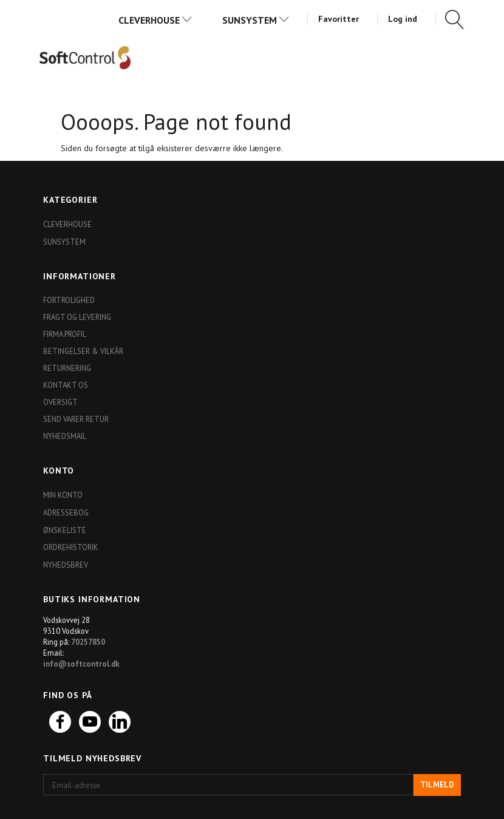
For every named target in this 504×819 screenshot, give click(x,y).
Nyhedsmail (65, 436)
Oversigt (60, 402)
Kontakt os (66, 385)
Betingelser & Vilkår (83, 351)
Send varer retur (76, 419)
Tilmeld (437, 785)
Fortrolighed (69, 300)
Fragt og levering (77, 317)
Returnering (67, 368)
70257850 (88, 642)
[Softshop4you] (85, 57)
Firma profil (65, 334)
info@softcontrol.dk (81, 664)
